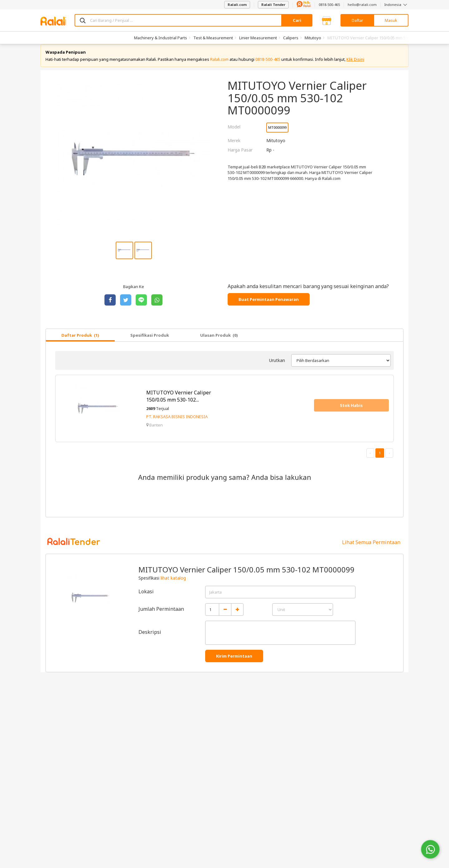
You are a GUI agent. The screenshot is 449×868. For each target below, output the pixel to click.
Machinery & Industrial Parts (161, 38)
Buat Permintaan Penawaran (269, 306)
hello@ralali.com (362, 5)
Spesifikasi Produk (150, 341)
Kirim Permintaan (234, 662)
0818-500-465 (329, 5)
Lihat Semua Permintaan (371, 548)
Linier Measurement (258, 38)
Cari (297, 20)
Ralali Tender (273, 5)
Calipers (291, 38)
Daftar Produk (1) (80, 341)
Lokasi (146, 598)
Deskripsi (150, 638)
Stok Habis (351, 412)
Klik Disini (355, 65)
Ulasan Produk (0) (219, 341)
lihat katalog (173, 584)
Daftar (357, 20)
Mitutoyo (313, 38)
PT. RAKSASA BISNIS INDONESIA (177, 423)
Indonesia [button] (396, 5)
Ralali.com (237, 5)
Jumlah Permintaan (161, 615)
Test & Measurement (213, 38)
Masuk (391, 20)
